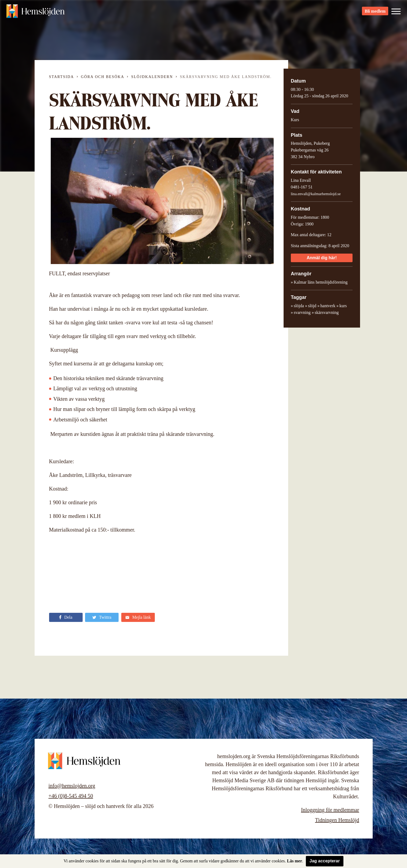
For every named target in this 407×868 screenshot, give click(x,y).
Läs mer (295, 861)
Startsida (62, 77)
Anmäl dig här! (322, 258)
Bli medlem (375, 14)
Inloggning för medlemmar (330, 810)
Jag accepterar (325, 861)
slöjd (312, 306)
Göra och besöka (103, 77)
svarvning (302, 312)
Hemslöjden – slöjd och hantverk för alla (36, 13)
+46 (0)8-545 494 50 (71, 796)
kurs (343, 306)
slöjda (299, 306)
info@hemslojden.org (72, 786)
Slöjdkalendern (152, 77)
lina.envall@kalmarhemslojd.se (316, 194)
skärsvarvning (327, 312)
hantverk (328, 306)
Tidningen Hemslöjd (337, 820)
